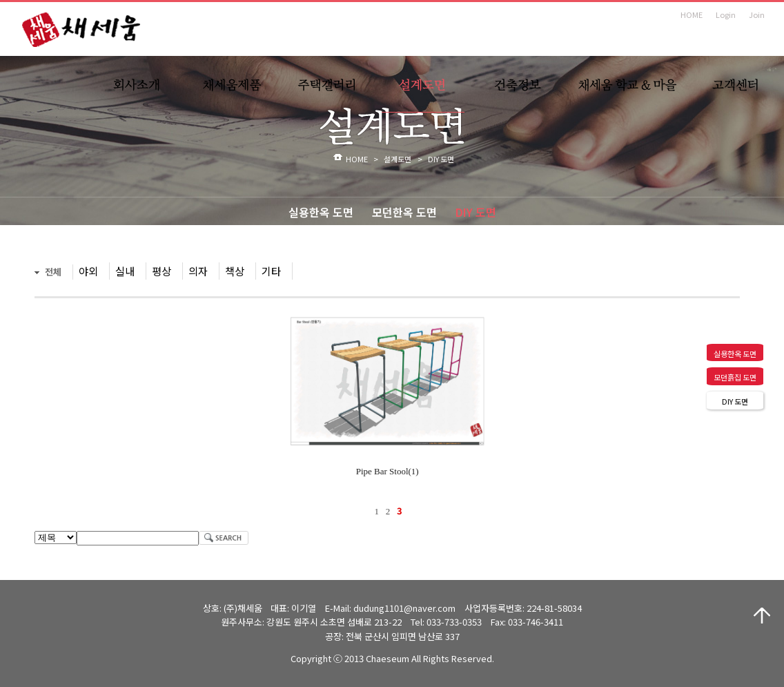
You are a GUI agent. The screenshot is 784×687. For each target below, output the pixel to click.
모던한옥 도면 (404, 212)
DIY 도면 (476, 212)
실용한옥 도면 (321, 212)
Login (726, 14)
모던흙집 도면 (735, 377)
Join (757, 14)
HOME (692, 14)
